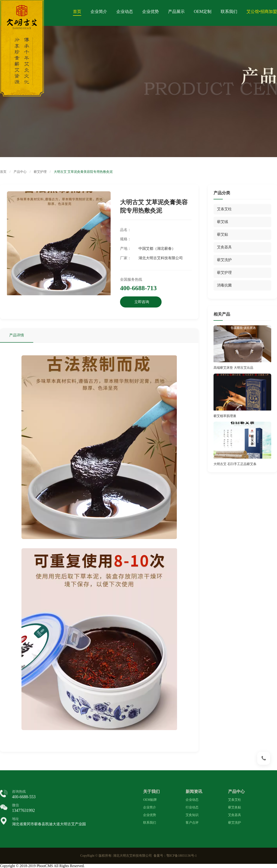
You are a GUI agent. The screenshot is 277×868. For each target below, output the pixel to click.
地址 (15, 819)
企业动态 (125, 12)
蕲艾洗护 (235, 823)
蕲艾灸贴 (235, 807)
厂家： (126, 258)
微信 (15, 805)
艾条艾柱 (235, 800)
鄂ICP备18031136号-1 (182, 856)
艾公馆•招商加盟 (262, 12)
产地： (126, 248)
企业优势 (151, 12)
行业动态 (192, 807)
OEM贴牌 (150, 800)
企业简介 (99, 12)
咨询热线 (19, 792)
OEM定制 (203, 12)
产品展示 (176, 12)
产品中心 (20, 172)
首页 (77, 12)
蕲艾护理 (40, 172)
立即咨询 (142, 302)
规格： (126, 239)
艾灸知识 (192, 815)
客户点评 (192, 823)
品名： (126, 230)
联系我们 (229, 12)
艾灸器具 (235, 815)
